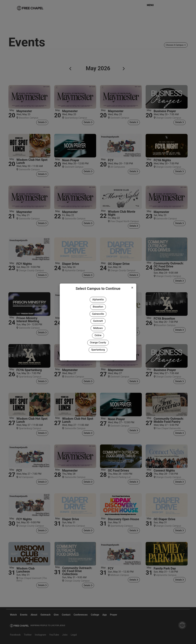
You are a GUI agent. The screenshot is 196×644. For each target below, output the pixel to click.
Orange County (98, 343)
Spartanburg (98, 350)
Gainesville (98, 314)
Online (98, 335)
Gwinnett (98, 321)
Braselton (98, 307)
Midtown (98, 328)
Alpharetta (98, 300)
